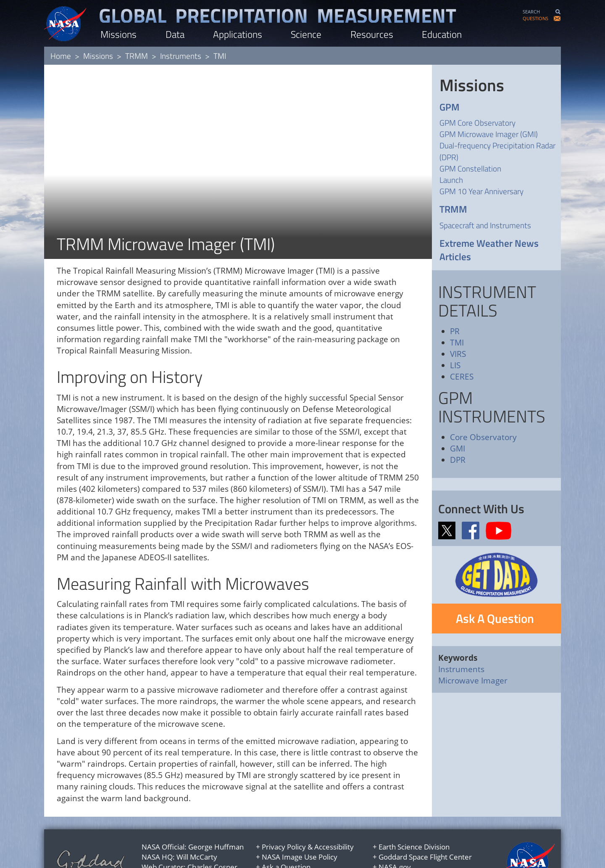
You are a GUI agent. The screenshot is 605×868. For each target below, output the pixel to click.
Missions (118, 34)
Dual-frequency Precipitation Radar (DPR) (497, 151)
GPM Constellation (470, 168)
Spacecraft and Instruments (485, 225)
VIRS (458, 354)
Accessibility (334, 811)
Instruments (181, 56)
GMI (458, 449)
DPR (458, 460)
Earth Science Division (414, 811)
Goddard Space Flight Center (425, 822)
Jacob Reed (202, 842)
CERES (462, 377)
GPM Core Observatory (477, 123)
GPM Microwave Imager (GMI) (489, 134)
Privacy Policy (284, 811)
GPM (450, 107)
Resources (372, 34)
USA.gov (392, 842)
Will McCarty (197, 822)
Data (175, 34)
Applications (238, 34)
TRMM (137, 56)
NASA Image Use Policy (300, 822)
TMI (457, 343)
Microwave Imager (473, 681)
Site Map (276, 842)
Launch (451, 180)
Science (306, 34)
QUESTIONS (535, 18)
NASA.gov (395, 832)
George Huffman (216, 811)
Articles (455, 257)
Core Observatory (483, 437)
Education (442, 34)
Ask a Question (286, 832)
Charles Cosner (212, 832)
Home (61, 56)
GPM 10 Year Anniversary (481, 191)
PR (455, 331)
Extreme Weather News (489, 244)
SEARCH (531, 12)
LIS (455, 365)
